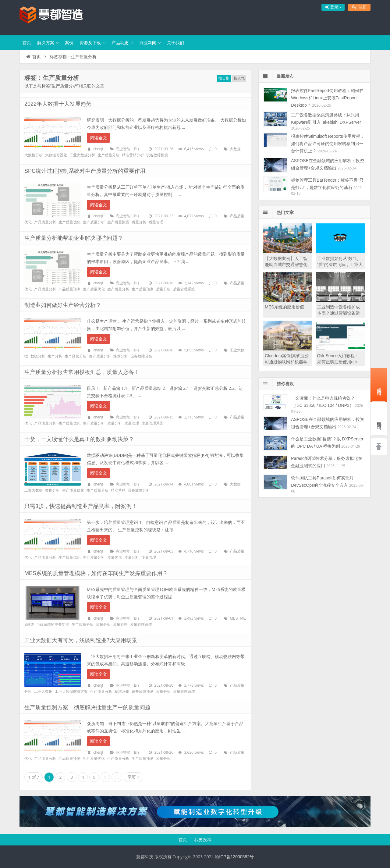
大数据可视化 (56, 155)
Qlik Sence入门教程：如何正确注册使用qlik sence (338, 362)
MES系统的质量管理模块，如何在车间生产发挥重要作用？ (96, 573)
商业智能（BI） (128, 149)
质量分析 (139, 222)
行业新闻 (148, 43)
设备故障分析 (141, 356)
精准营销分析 (133, 155)
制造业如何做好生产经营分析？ (63, 305)
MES (234, 618)
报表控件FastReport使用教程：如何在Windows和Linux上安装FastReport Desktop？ (327, 98)
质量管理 (156, 222)
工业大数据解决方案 (71, 692)
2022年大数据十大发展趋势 (58, 104)
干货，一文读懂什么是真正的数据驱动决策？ (79, 439)
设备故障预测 (157, 155)
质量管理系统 (184, 289)
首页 (27, 43)
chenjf (98, 149)
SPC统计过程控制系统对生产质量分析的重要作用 (85, 171)
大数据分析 (34, 155)
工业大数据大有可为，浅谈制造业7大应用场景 (81, 640)
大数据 (235, 149)
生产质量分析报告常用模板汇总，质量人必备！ (82, 372)
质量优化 (115, 557)
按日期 (224, 78)
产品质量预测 (69, 289)
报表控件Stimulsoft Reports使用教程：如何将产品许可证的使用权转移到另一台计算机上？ (328, 144)
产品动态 (120, 43)
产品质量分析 (45, 222)
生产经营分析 (76, 356)
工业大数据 (34, 490)
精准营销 (118, 490)
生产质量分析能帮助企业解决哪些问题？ (74, 238)
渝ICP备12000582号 (234, 857)
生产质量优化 (69, 222)
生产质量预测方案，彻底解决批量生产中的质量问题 (87, 707)
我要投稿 (203, 840)
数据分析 (38, 356)
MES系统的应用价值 (284, 307)
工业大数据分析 (82, 155)
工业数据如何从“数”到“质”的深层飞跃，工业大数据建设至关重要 (340, 265)
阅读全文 (98, 138)
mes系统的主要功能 (53, 624)
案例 (69, 43)
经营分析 (121, 356)
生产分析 (55, 356)
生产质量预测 (118, 222)
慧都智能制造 (59, 17)
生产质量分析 (108, 155)
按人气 (239, 78)
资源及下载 (90, 43)
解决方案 (46, 43)
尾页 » (133, 777)
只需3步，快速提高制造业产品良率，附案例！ (81, 506)
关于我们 (175, 43)
